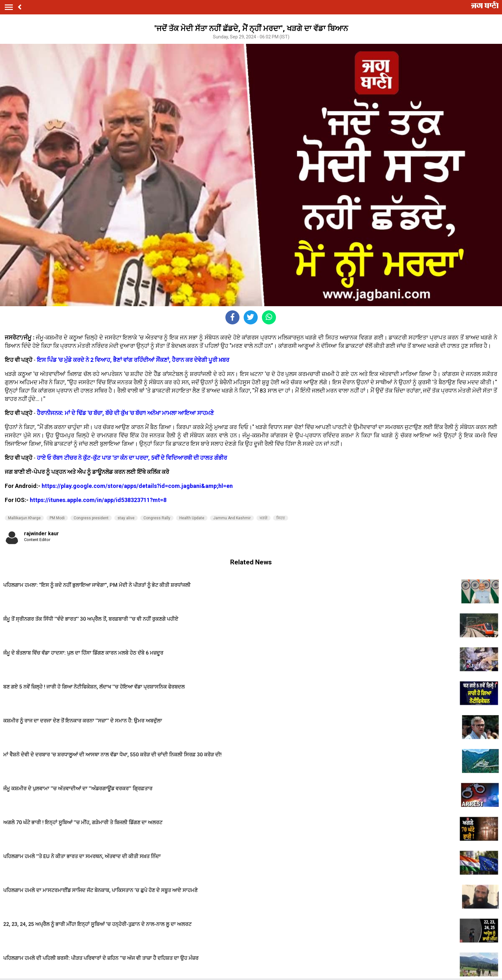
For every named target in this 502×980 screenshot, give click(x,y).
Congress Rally (157, 518)
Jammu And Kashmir (232, 518)
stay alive (126, 518)
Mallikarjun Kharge (24, 518)
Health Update (192, 518)
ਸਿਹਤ (281, 518)
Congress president (91, 518)
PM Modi (57, 518)
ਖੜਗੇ (263, 518)
